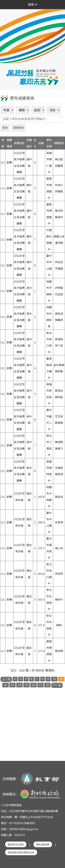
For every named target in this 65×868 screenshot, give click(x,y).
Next (59, 44)
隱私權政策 (43, 844)
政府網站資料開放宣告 (21, 852)
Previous (6, 44)
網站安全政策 (16, 844)
